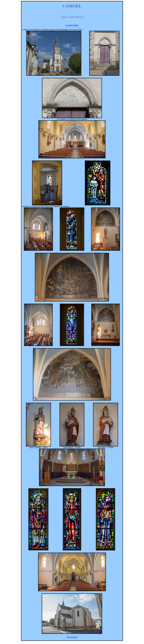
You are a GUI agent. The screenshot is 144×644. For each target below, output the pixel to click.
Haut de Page (72, 637)
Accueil (72, 25)
